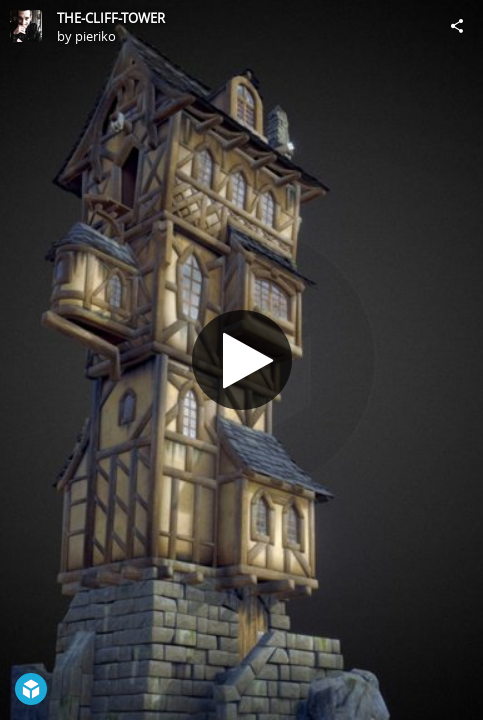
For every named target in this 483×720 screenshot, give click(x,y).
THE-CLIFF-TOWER (111, 18)
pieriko (95, 36)
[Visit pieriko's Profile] (26, 26)
